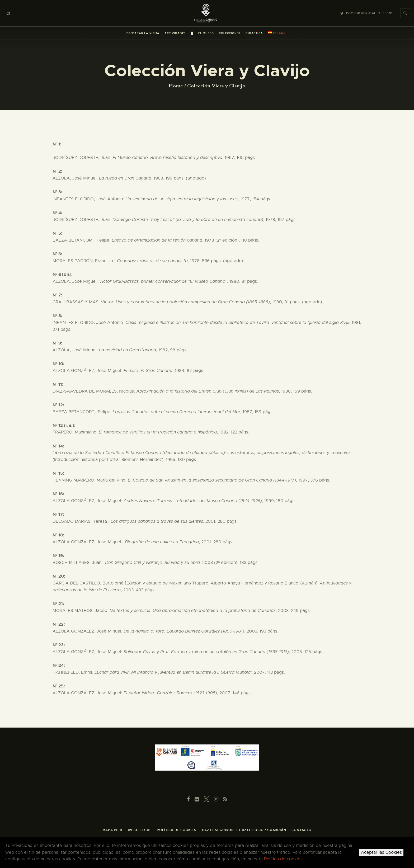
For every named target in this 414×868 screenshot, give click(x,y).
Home (176, 86)
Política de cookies (283, 859)
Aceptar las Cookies (381, 852)
